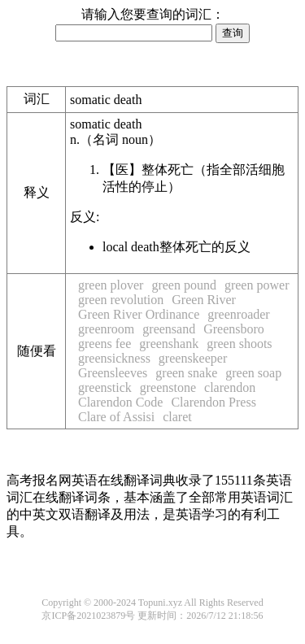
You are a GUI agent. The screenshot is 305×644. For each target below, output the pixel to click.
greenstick (105, 387)
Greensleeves (113, 373)
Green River (204, 300)
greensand (169, 329)
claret (177, 417)
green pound (184, 285)
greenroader (238, 314)
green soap (253, 373)
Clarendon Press (213, 402)
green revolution (121, 300)
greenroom (106, 329)
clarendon (230, 387)
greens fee (105, 344)
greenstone (168, 387)
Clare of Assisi (116, 417)
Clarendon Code (120, 402)
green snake (186, 373)
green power (257, 285)
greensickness (114, 358)
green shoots (239, 344)
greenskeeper (193, 358)
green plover (111, 285)
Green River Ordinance (139, 314)
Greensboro (234, 329)
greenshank (169, 344)
